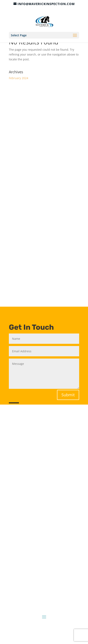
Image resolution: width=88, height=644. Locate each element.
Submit (68, 395)
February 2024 (19, 78)
